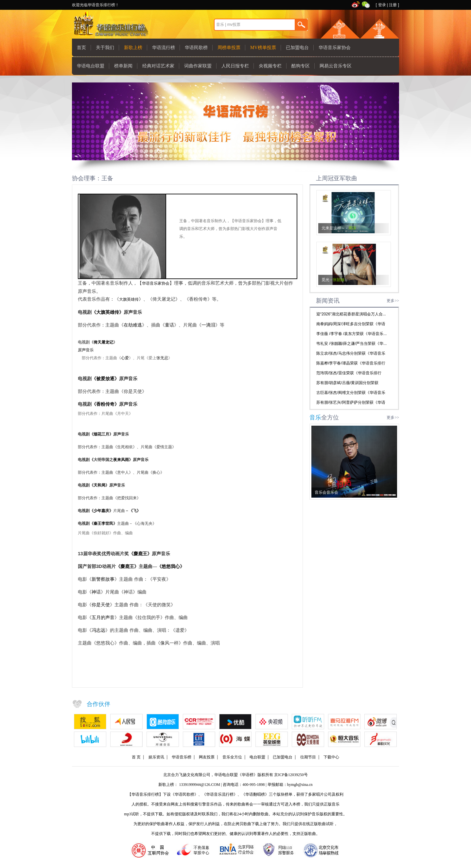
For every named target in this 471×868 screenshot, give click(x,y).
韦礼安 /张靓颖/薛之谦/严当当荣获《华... (351, 344)
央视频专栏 (270, 66)
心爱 (125, 358)
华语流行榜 (164, 48)
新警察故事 (103, 579)
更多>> (393, 301)
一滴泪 (208, 325)
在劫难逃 (133, 325)
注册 (393, 5)
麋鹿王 (140, 554)
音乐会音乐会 (326, 492)
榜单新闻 (123, 66)
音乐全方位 (232, 757)
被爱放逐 (105, 379)
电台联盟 (257, 757)
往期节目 (308, 757)
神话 (96, 592)
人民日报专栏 (235, 66)
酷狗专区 (301, 66)
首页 (81, 48)
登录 (382, 5)
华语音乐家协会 (335, 48)
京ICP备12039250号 (291, 775)
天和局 (99, 485)
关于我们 (105, 48)
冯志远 (98, 630)
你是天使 (101, 605)
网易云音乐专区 (336, 66)
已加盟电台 (297, 48)
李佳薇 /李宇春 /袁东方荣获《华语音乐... (351, 334)
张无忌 (162, 358)
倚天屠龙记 (103, 342)
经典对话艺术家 (158, 66)
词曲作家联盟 (198, 66)
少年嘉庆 (101, 511)
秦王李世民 (103, 523)
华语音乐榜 (182, 757)
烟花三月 (101, 434)
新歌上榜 (133, 48)
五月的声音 (103, 617)
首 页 (136, 757)
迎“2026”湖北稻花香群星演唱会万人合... (351, 314)
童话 (169, 325)
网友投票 (207, 757)
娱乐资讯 (156, 757)
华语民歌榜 (196, 48)
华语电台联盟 (91, 66)
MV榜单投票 (263, 48)
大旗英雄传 (129, 299)
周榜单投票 (229, 48)
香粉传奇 (105, 404)
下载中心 (331, 757)
